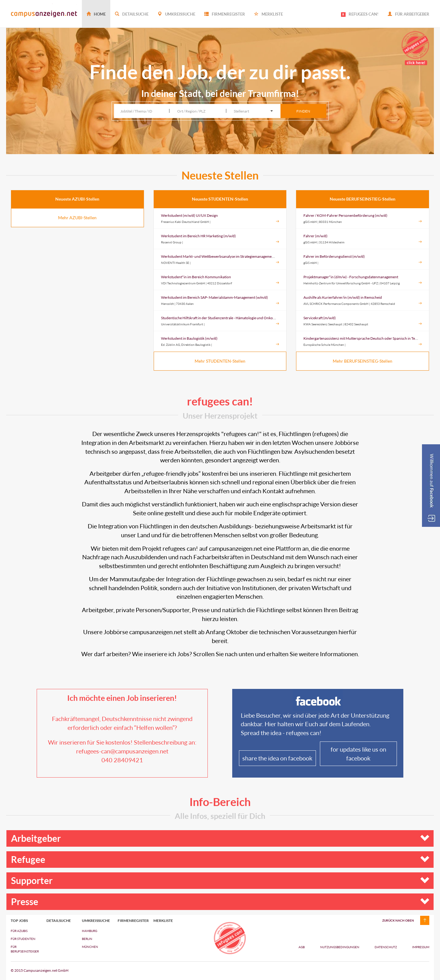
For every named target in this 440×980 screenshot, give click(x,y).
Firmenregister (225, 14)
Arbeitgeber (220, 838)
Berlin (87, 939)
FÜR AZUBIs (19, 931)
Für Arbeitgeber (409, 14)
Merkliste (269, 14)
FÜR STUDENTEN (23, 939)
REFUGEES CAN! (360, 14)
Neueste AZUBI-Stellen (77, 199)
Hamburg (90, 931)
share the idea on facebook (277, 758)
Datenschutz (386, 947)
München (90, 947)
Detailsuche (132, 14)
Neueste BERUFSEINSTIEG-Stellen (363, 199)
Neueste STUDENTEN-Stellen (220, 199)
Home (96, 14)
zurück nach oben (398, 920)
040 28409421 (122, 760)
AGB (302, 947)
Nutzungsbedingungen (340, 947)
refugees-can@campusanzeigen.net (122, 751)
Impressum (421, 947)
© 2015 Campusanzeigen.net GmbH (40, 970)
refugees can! (220, 401)
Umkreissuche (176, 14)
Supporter (220, 880)
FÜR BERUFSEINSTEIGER (24, 949)
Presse (220, 902)
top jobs (19, 921)
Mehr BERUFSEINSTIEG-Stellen (363, 361)
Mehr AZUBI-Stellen (77, 218)
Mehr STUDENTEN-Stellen (220, 361)
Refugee (220, 859)
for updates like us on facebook (358, 754)
